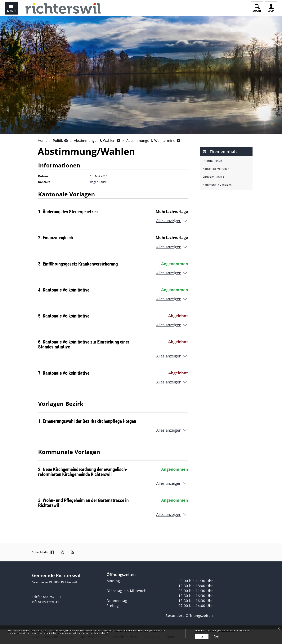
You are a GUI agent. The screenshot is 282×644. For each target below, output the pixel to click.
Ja (202, 636)
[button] (58, 140)
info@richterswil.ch (46, 602)
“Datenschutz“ (100, 633)
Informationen (213, 161)
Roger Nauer (98, 182)
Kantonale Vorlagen (216, 169)
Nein (217, 636)
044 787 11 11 (53, 597)
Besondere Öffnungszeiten (189, 616)
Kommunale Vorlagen (217, 185)
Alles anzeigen (169, 221)
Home (43, 140)
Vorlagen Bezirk (213, 177)
